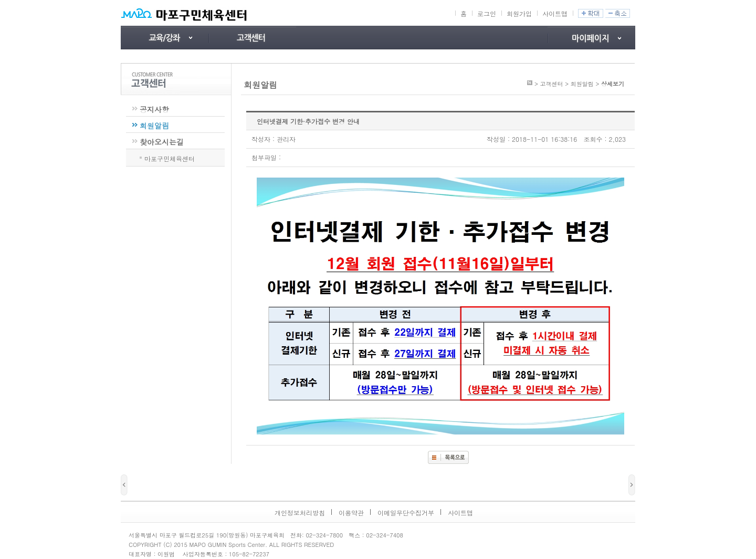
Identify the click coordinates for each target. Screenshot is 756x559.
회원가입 (519, 13)
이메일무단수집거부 (406, 513)
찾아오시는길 (162, 142)
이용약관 (351, 513)
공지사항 (154, 109)
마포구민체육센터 (170, 158)
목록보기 (448, 457)
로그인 (487, 13)
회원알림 (154, 126)
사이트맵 (555, 13)
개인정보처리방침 (300, 513)
